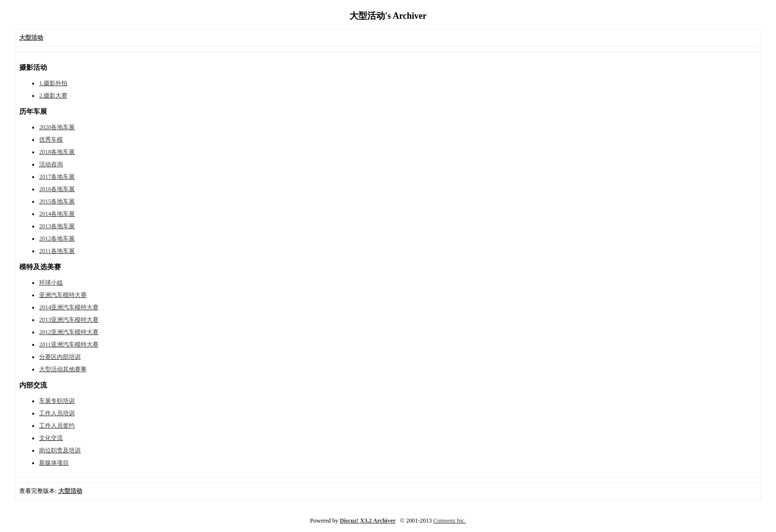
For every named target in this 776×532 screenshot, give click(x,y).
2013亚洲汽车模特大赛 (69, 320)
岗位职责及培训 (60, 450)
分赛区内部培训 (60, 357)
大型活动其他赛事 (63, 369)
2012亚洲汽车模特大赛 (69, 332)
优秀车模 (51, 140)
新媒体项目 (54, 463)
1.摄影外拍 (53, 83)
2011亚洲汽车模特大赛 (69, 344)
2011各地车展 (57, 251)
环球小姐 (51, 283)
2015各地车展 (57, 201)
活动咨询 (51, 164)
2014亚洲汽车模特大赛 (69, 307)
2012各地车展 (57, 239)
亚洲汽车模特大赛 (63, 295)
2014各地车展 (57, 214)
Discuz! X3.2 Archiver (368, 521)
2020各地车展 (57, 127)
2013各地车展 (57, 226)
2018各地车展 (57, 152)
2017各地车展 (57, 177)
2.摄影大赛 (53, 96)
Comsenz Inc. (449, 521)
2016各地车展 (57, 189)
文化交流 (51, 438)
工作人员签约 (57, 426)
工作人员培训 (57, 413)
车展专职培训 (57, 401)
